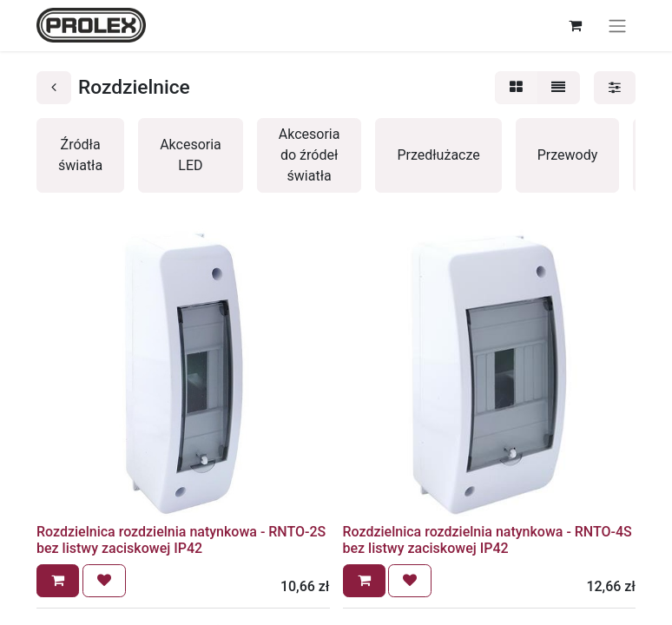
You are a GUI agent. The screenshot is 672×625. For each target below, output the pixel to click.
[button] (58, 581)
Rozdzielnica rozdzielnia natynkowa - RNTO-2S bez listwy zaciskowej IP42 (181, 540)
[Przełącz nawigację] (617, 26)
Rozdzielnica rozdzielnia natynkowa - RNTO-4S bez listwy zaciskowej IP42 (488, 540)
